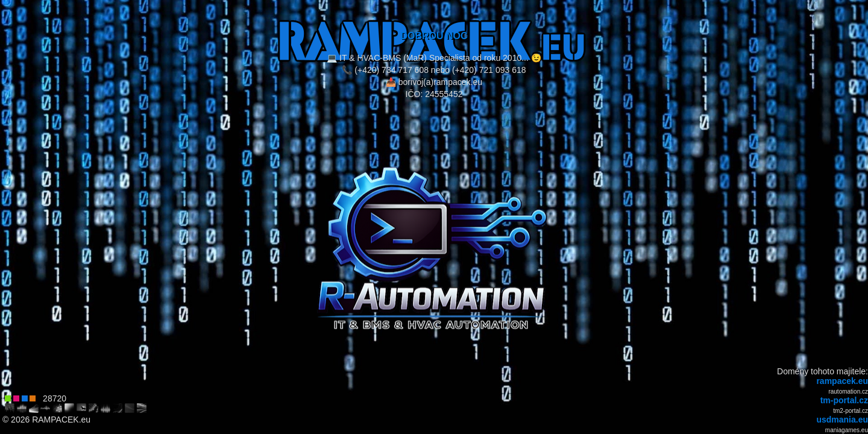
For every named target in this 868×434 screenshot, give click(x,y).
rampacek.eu (842, 381)
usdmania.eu (842, 420)
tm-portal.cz (844, 400)
